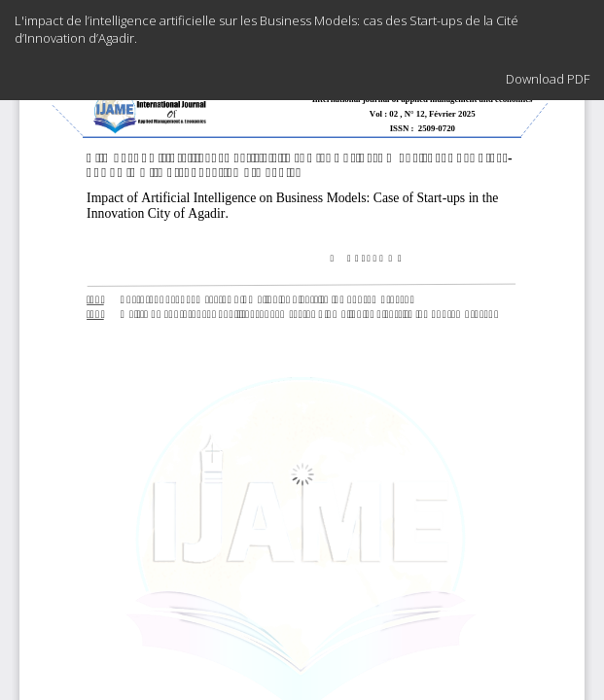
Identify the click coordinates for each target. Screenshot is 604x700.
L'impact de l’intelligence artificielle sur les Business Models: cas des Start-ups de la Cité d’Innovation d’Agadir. (266, 29)
